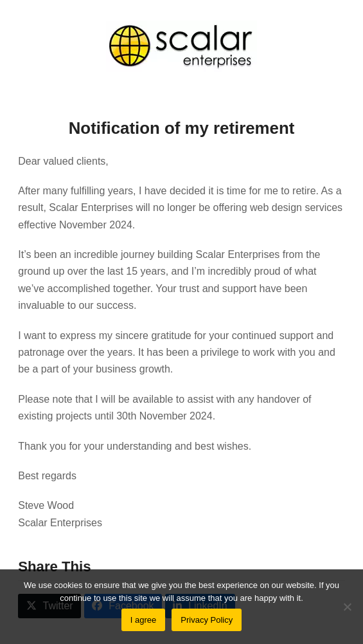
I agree (143, 620)
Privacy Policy (207, 620)
